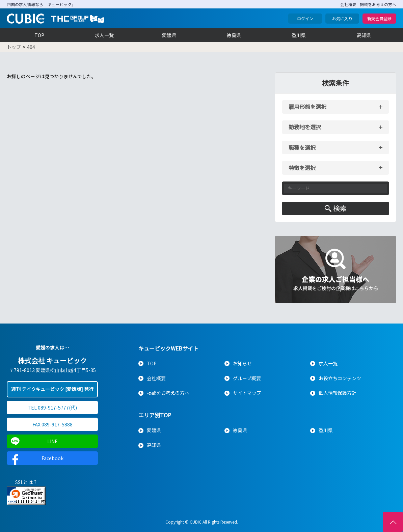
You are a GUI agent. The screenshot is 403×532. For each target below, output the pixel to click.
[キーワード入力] (335, 188)
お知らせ (242, 363)
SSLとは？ (26, 482)
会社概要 (348, 4)
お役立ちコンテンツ (340, 378)
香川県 (299, 35)
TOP (39, 35)
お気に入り (342, 18)
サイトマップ (247, 393)
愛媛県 (169, 35)
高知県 (364, 35)
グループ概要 (247, 378)
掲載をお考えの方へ (378, 4)
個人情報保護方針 (338, 393)
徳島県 (234, 35)
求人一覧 (104, 35)
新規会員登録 (379, 18)
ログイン (305, 18)
